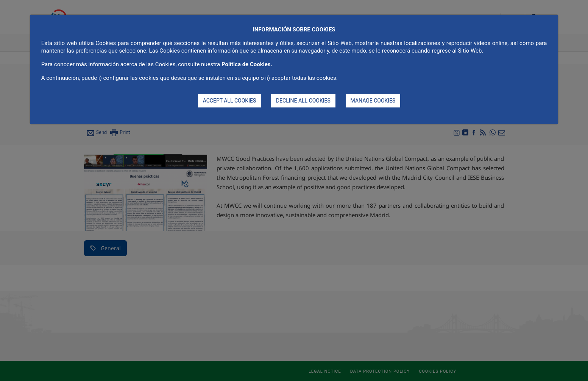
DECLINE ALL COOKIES (303, 101)
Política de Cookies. (247, 64)
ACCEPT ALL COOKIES (230, 101)
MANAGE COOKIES (373, 101)
